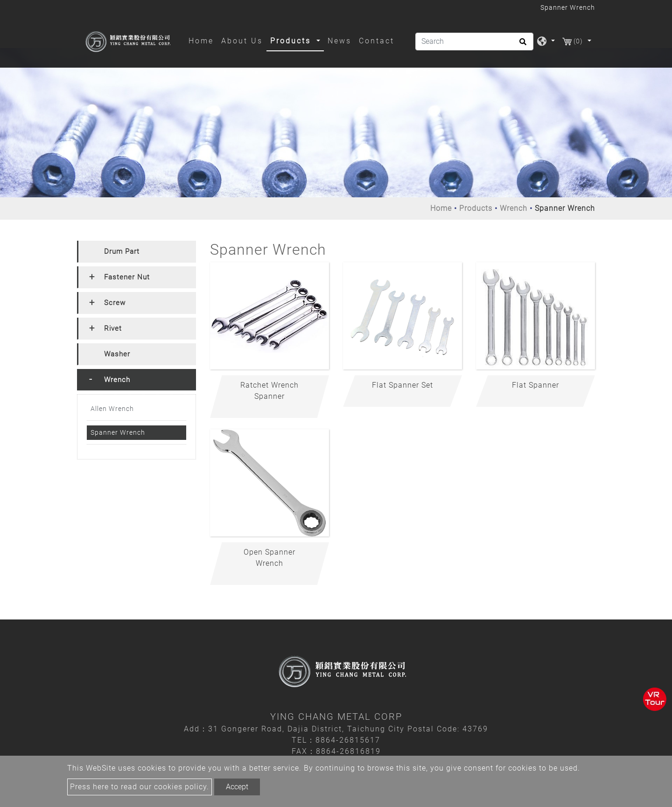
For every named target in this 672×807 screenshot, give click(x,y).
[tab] (136, 252)
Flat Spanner (535, 385)
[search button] (521, 45)
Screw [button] (115, 303)
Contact (377, 41)
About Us (242, 41)
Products (476, 208)
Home (203, 40)
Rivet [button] (113, 328)
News (339, 41)
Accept (237, 787)
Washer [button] (117, 354)
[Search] (474, 42)
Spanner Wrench (118, 432)
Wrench (514, 208)
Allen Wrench (112, 409)
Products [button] (292, 41)
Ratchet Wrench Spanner (269, 391)
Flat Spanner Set (402, 385)
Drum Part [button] (122, 251)
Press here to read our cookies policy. (140, 787)
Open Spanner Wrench (269, 558)
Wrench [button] (117, 380)
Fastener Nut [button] (127, 277)
